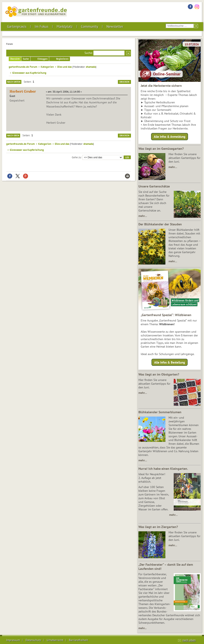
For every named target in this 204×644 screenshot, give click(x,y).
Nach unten (14, 82)
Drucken (124, 82)
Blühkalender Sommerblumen (160, 412)
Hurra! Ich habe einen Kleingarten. (163, 469)
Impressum (13, 640)
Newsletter (115, 27)
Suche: (89, 53)
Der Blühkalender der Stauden (160, 224)
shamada (91, 67)
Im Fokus (42, 27)
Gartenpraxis (17, 27)
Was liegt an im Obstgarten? (159, 374)
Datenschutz (33, 640)
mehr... (142, 628)
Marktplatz (65, 27)
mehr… (173, 167)
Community (90, 27)
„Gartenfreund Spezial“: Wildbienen (166, 315)
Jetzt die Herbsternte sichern (161, 86)
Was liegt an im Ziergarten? (158, 527)
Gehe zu (76, 157)
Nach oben (13, 135)
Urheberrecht (55, 640)
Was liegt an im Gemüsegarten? (161, 149)
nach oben (189, 640)
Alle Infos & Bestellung (170, 362)
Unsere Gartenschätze (154, 186)
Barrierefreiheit (78, 640)
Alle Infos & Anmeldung (170, 137)
